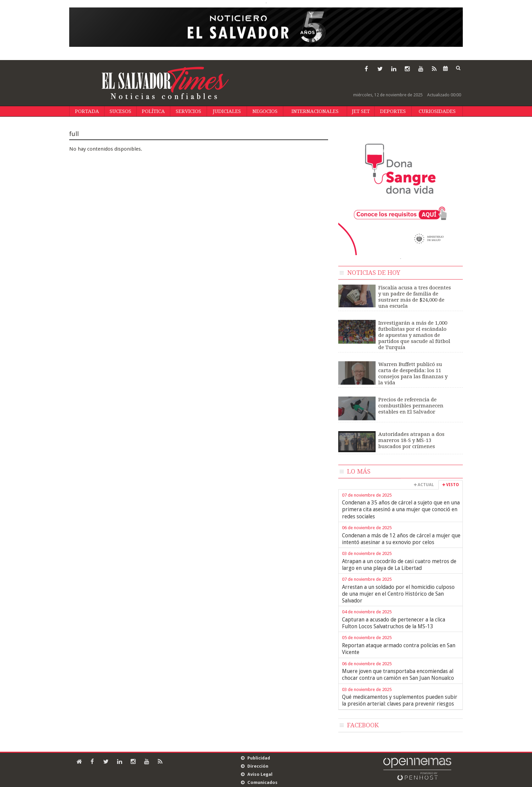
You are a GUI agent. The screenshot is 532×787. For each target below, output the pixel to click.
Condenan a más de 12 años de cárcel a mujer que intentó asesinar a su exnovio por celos (401, 539)
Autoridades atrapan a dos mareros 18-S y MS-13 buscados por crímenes (411, 440)
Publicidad (259, 758)
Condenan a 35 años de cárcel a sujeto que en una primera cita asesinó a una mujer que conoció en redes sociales (401, 510)
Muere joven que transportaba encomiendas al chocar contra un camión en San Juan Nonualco (398, 675)
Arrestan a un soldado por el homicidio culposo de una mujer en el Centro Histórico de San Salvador (398, 594)
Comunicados (262, 782)
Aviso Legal (260, 774)
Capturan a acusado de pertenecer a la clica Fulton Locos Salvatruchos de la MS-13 (394, 623)
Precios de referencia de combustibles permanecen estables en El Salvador (411, 406)
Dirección (258, 766)
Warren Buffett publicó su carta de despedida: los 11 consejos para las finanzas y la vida (413, 373)
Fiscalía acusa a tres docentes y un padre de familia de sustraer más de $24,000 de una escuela (415, 297)
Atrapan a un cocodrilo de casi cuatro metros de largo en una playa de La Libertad (399, 565)
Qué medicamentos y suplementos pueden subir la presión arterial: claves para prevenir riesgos (400, 700)
